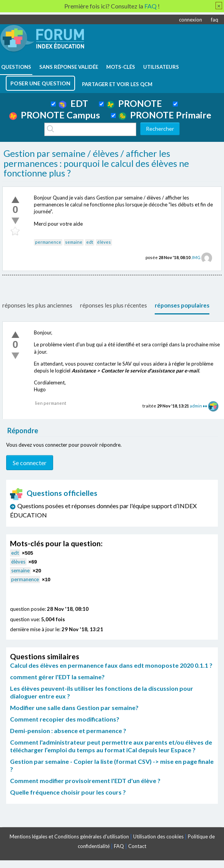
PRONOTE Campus (55, 115)
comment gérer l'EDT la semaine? (57, 677)
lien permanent (51, 403)
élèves (104, 242)
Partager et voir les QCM (117, 84)
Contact (137, 846)
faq (215, 20)
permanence (48, 242)
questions (16, 67)
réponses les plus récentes (114, 305)
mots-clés (121, 67)
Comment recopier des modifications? (65, 719)
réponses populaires (182, 305)
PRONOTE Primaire (165, 115)
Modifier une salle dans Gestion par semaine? (74, 708)
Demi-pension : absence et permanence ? (68, 731)
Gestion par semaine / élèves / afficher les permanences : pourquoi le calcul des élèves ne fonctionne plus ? (96, 163)
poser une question (40, 83)
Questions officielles (54, 493)
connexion (191, 20)
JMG (196, 257)
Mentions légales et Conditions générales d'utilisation (69, 836)
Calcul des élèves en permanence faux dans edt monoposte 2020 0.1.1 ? (111, 665)
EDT (73, 103)
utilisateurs (161, 67)
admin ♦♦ (198, 406)
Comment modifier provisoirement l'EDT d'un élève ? (85, 781)
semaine (74, 242)
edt (90, 242)
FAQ (119, 846)
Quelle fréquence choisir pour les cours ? (68, 792)
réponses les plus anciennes (37, 305)
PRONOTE (134, 103)
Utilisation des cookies (158, 836)
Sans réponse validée (69, 67)
